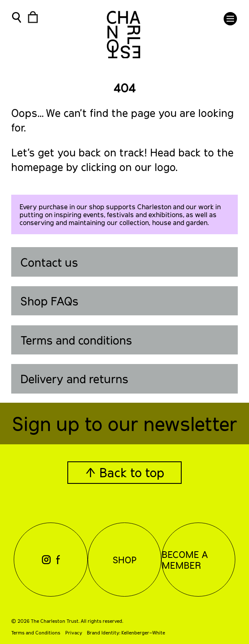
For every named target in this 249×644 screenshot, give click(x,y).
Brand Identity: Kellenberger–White (126, 633)
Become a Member (185, 560)
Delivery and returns (74, 379)
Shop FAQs (49, 301)
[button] (230, 19)
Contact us (49, 262)
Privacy (74, 633)
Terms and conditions (76, 340)
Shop (125, 560)
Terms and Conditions (36, 633)
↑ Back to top (125, 472)
